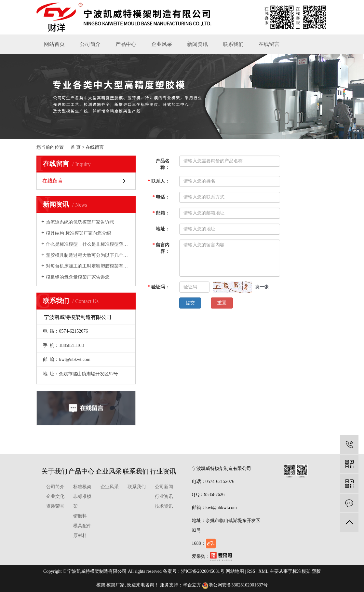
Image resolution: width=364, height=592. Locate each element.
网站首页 (54, 44)
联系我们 (233, 44)
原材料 (80, 536)
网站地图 (235, 571)
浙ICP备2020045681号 (203, 571)
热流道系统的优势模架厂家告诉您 (80, 222)
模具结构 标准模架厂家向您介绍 (78, 233)
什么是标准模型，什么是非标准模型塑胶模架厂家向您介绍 (88, 244)
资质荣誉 (55, 506)
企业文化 (55, 496)
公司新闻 (164, 487)
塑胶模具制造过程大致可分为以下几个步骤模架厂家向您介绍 (88, 255)
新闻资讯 (197, 44)
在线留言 (269, 44)
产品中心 (126, 44)
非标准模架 (82, 501)
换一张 (262, 287)
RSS (251, 571)
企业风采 (162, 44)
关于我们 (54, 471)
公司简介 (90, 44)
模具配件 (82, 526)
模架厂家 (115, 585)
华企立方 (192, 585)
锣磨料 (80, 516)
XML (263, 571)
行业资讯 (163, 471)
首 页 (76, 147)
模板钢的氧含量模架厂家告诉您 (78, 277)
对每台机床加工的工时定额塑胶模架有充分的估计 (88, 266)
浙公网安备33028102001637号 (235, 585)
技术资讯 (164, 506)
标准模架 (82, 487)
